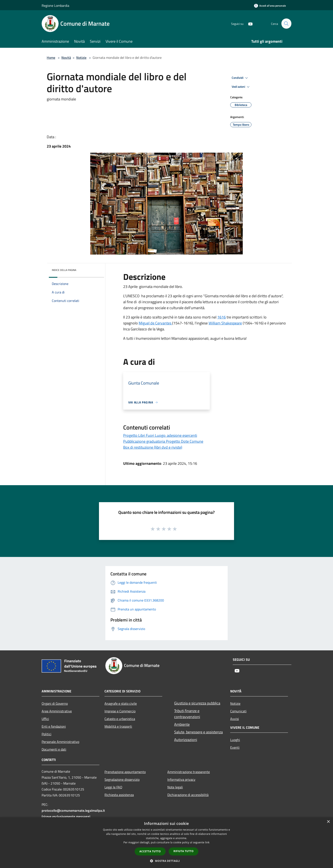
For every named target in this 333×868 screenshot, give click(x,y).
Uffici (45, 719)
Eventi (235, 747)
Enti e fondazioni (54, 726)
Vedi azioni (241, 87)
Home (51, 58)
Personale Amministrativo (60, 742)
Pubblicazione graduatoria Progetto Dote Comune (163, 441)
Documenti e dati (54, 749)
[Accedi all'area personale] (270, 6)
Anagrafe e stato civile (121, 703)
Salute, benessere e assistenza (198, 732)
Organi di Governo (55, 703)
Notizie (81, 58)
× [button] (328, 822)
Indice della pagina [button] (64, 270)
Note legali (175, 787)
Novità (66, 58)
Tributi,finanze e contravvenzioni (187, 714)
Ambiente (182, 724)
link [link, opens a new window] (207, 842)
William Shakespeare (225, 323)
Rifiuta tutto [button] (184, 851)
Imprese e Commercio (120, 711)
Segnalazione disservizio (122, 779)
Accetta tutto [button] (150, 851)
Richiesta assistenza (119, 795)
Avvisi (235, 719)
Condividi (240, 78)
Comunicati (238, 711)
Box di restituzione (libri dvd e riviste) (153, 447)
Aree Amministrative (57, 711)
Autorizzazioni (186, 740)
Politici (47, 734)
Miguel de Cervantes (155, 323)
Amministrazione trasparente (189, 772)
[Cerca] (286, 24)
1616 (222, 317)
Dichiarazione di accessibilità (188, 795)
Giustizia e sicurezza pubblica (197, 703)
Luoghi (235, 740)
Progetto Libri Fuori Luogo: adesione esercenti (160, 435)
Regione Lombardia (55, 6)
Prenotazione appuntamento (125, 772)
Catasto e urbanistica (120, 719)
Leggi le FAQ (113, 787)
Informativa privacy (181, 779)
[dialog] (166, 843)
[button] (166, 861)
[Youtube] (248, 23)
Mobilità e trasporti (118, 726)
